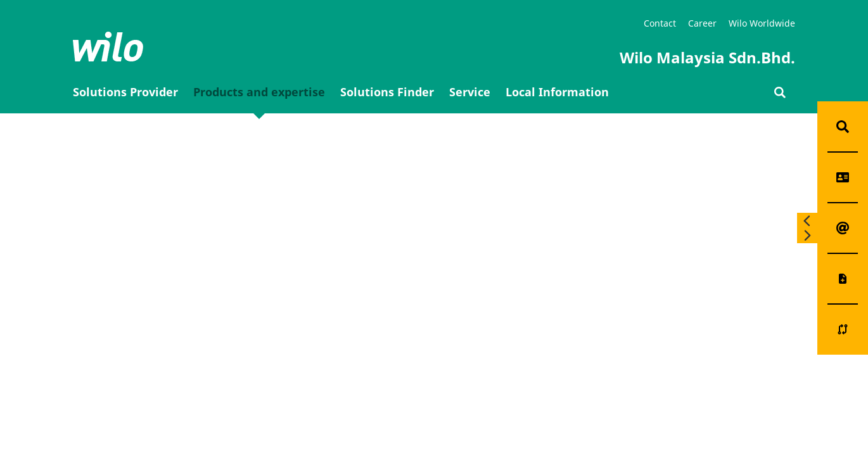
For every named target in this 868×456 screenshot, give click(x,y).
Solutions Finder (387, 92)
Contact (660, 23)
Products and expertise (259, 92)
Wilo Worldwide (762, 23)
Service (470, 92)
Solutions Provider (125, 92)
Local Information (557, 92)
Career (702, 23)
